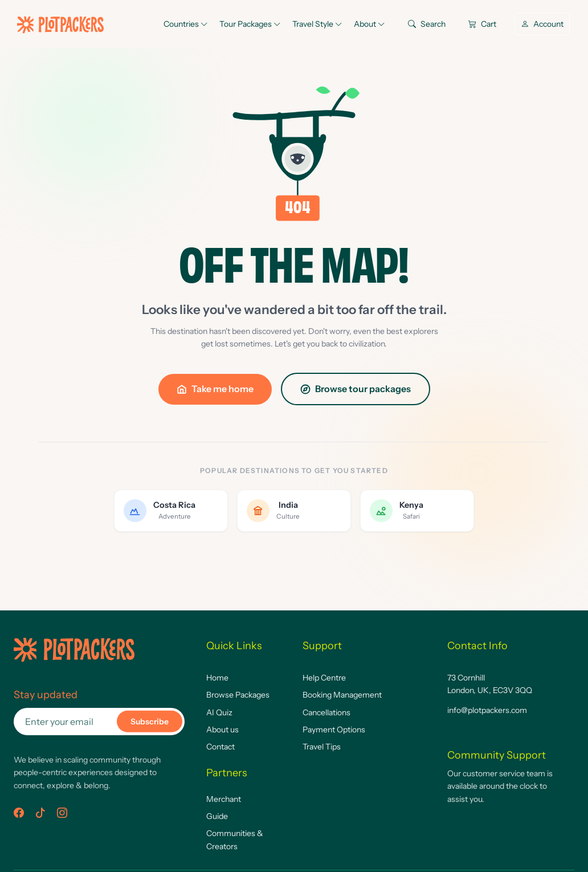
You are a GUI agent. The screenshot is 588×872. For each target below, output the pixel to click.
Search (427, 24)
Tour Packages (250, 24)
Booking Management (342, 695)
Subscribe (150, 722)
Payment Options (334, 730)
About (369, 24)
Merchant (224, 799)
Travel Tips (322, 747)
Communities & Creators (235, 840)
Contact (220, 747)
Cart (482, 24)
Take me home (215, 389)
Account (542, 24)
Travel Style (317, 24)
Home (217, 678)
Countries (186, 24)
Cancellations (326, 712)
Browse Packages (238, 695)
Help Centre (324, 678)
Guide (217, 816)
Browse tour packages (356, 389)
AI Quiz (219, 712)
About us (222, 730)
